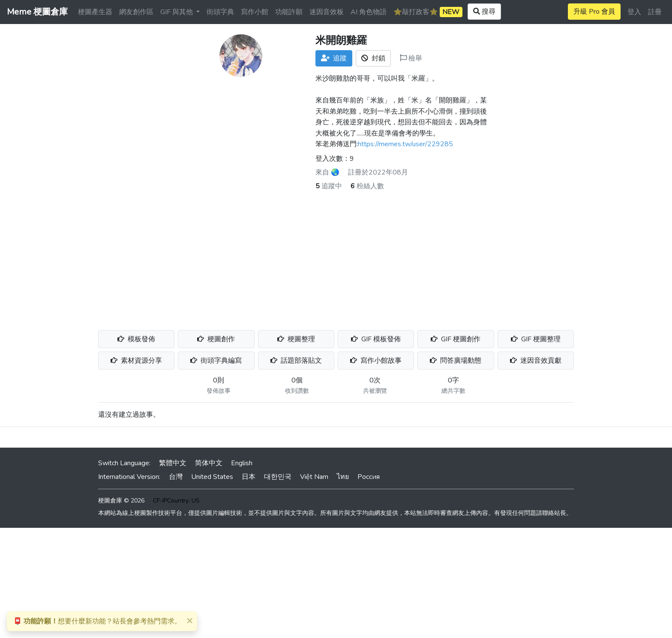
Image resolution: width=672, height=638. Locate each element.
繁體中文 (173, 463)
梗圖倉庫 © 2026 (121, 501)
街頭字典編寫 (216, 361)
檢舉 (411, 58)
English (242, 463)
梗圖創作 (216, 339)
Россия (369, 477)
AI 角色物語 (369, 12)
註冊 (655, 12)
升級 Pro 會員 (594, 12)
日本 (249, 477)
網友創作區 (136, 12)
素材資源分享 (136, 361)
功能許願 (289, 12)
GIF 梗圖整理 (536, 339)
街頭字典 (220, 12)
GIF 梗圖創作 (456, 339)
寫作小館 (255, 12)
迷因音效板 (327, 12)
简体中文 (209, 463)
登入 (634, 12)
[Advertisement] (336, 256)
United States (212, 477)
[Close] (189, 620)
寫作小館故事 (376, 361)
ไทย (343, 477)
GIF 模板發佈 (376, 339)
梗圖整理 (296, 339)
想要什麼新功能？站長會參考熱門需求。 (97, 621)
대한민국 (278, 477)
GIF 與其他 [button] (177, 12)
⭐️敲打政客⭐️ (428, 12)
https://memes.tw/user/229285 (405, 144)
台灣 (176, 477)
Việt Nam (314, 477)
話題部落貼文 (296, 361)
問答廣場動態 (456, 361)
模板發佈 (136, 339)
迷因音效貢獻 (536, 361)
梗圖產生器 (95, 12)
